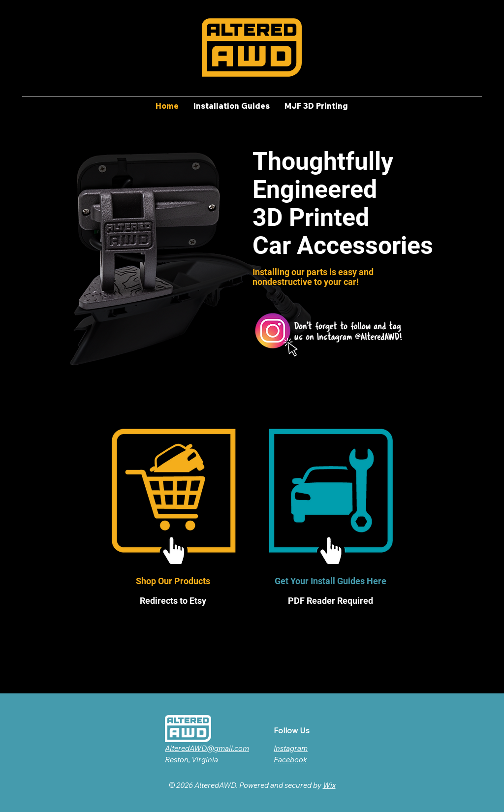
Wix (329, 785)
